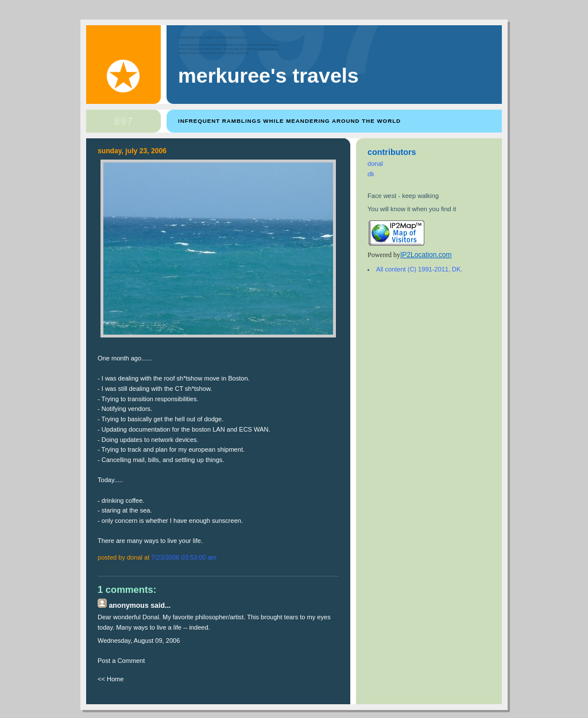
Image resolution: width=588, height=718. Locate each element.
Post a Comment (121, 661)
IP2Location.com (426, 255)
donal (375, 164)
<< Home (111, 679)
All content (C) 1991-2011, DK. (419, 269)
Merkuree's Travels (268, 76)
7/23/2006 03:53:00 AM (184, 557)
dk (371, 174)
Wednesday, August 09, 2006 (139, 641)
